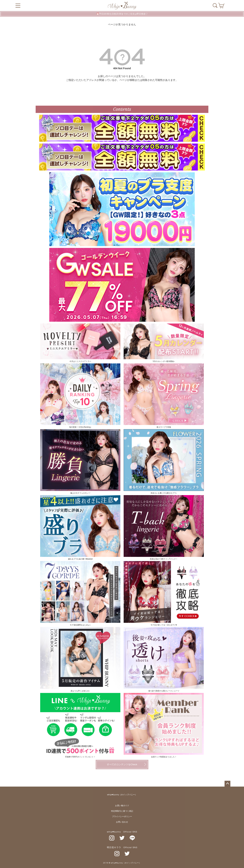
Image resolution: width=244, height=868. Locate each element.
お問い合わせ (122, 822)
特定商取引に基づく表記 (122, 811)
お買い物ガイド (122, 806)
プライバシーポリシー (122, 817)
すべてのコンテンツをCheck (122, 764)
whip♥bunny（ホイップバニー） (122, 795)
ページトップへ (227, 784)
